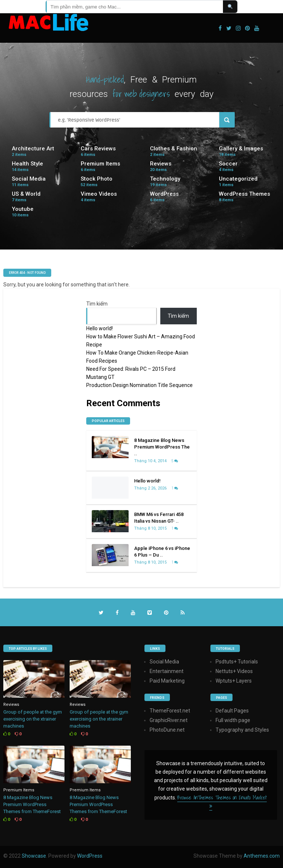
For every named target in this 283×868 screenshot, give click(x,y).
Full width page (233, 720)
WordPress (164, 194)
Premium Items (100, 164)
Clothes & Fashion (174, 149)
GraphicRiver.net (169, 720)
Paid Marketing (167, 681)
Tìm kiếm (97, 304)
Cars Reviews (98, 149)
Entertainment (167, 671)
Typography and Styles (242, 730)
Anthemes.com (262, 856)
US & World (26, 194)
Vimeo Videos (99, 194)
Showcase (34, 856)
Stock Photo (97, 179)
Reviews (161, 164)
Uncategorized (238, 179)
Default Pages (232, 711)
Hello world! (99, 328)
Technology (165, 179)
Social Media (29, 179)
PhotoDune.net (167, 730)
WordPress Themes (244, 194)
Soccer (228, 164)
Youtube (23, 209)
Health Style (27, 164)
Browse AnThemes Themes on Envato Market (222, 801)
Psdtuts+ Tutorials (237, 662)
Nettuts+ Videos (234, 671)
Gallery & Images (241, 149)
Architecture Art (33, 149)
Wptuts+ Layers (234, 681)
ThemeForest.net (170, 711)
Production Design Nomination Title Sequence (139, 385)
